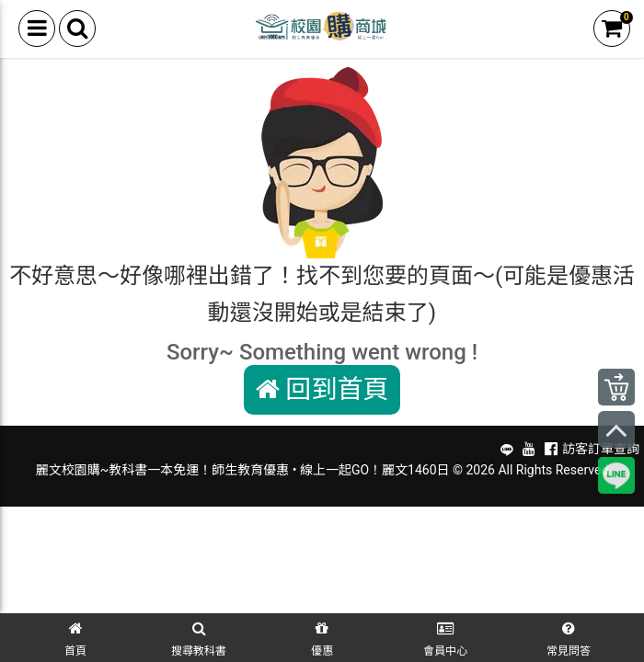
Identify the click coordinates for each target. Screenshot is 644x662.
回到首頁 (322, 389)
